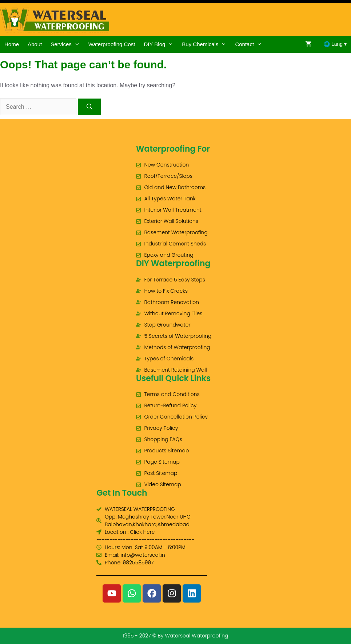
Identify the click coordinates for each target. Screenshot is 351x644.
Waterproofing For (173, 149)
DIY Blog (161, 44)
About (35, 44)
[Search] (89, 107)
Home (12, 44)
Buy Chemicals (206, 44)
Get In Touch (122, 493)
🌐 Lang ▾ (335, 44)
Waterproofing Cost (112, 44)
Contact (251, 44)
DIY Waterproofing (173, 263)
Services (67, 44)
